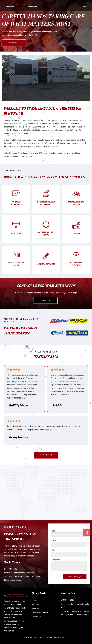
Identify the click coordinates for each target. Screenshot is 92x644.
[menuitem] (46, 600)
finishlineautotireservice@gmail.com (19, 573)
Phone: (54, 550)
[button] (84, 5)
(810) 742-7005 (10, 569)
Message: (56, 560)
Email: (54, 541)
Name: (54, 531)
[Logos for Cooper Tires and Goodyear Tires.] (69, 333)
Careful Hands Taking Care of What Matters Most (43, 20)
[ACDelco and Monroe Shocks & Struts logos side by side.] (69, 321)
